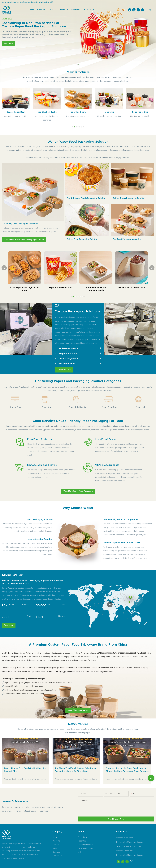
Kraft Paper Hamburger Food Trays (60, 289)
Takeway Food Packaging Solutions (20, 224)
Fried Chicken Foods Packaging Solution (87, 198)
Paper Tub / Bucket (78, 407)
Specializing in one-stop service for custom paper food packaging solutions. (34, 25)
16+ (4, 605)
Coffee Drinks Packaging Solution (129, 198)
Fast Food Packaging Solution (127, 239)
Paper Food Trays (109, 112)
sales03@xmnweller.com (133, 843)
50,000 (41, 605)
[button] (77, 65)
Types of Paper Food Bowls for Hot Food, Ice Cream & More (25, 771)
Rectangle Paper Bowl (16, 112)
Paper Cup (47, 407)
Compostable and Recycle (42, 465)
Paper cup (140, 112)
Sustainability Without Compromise (121, 519)
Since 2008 (7, 19)
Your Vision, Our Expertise (40, 539)
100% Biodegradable (107, 465)
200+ (5, 617)
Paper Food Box (109, 407)
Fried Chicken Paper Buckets (24, 287)
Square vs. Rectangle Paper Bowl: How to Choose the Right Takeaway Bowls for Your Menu (127, 771)
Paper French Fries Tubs (96, 287)
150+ (39, 617)
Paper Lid (140, 407)
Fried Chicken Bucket (78, 112)
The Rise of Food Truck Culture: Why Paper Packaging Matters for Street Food (75, 771)
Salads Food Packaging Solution (82, 239)
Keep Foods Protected (40, 439)
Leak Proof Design (106, 439)
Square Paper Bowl (47, 112)
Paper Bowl (16, 407)
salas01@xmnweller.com (133, 856)
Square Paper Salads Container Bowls (132, 289)
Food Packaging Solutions (40, 519)
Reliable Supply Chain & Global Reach (122, 543)
